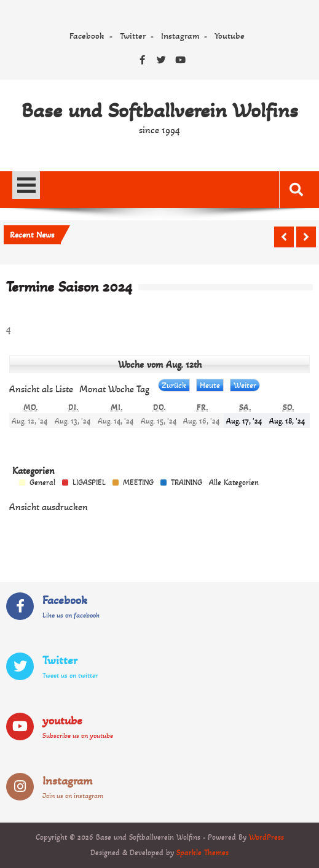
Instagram (180, 36)
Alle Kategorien (234, 483)
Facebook (87, 36)
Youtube (230, 36)
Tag (143, 389)
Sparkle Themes (203, 853)
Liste (41, 389)
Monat (93, 389)
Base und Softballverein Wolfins (160, 110)
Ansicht (49, 507)
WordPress (266, 837)
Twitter (133, 36)
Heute (210, 385)
